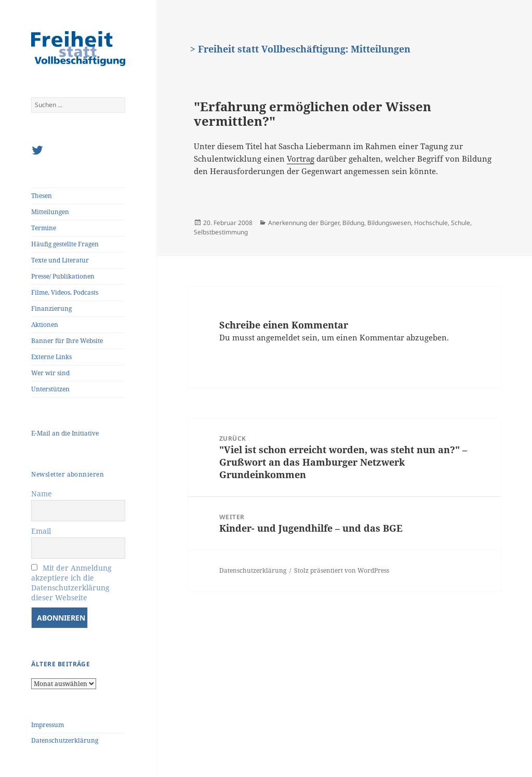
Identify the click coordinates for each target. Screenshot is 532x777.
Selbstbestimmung (221, 232)
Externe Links (51, 357)
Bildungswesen (389, 223)
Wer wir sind (50, 373)
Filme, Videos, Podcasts (65, 292)
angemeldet (278, 337)
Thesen (42, 196)
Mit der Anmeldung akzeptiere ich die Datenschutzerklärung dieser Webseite (71, 583)
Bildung (353, 223)
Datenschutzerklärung (65, 740)
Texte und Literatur (60, 260)
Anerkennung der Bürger (304, 223)
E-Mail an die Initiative (65, 433)
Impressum (48, 725)
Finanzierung (51, 308)
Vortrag (301, 159)
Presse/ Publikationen (63, 276)
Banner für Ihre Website (67, 341)
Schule (461, 223)
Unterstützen (50, 389)
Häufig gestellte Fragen (65, 244)
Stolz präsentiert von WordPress (342, 570)
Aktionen (45, 325)
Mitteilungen (50, 212)
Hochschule (431, 223)
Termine (44, 228)
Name (42, 493)
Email (41, 531)
